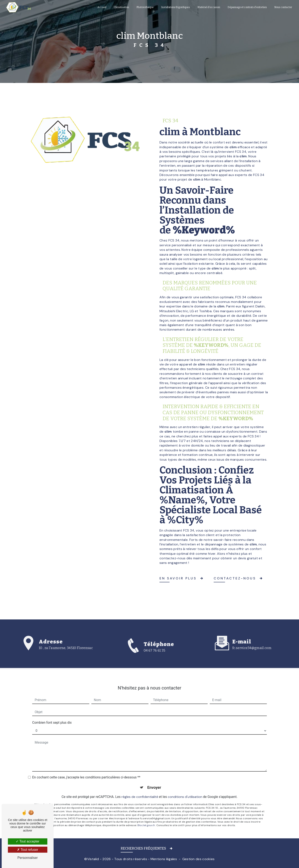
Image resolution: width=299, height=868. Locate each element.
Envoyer (154, 782)
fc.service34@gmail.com (252, 642)
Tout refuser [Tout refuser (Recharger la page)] (28, 850)
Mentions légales (164, 859)
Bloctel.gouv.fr (146, 819)
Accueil (102, 7)
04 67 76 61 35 (154, 656)
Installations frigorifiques (175, 7)
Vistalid (93, 859)
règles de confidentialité (140, 791)
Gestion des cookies (199, 859)
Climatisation (121, 7)
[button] (149, 849)
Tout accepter (28, 841)
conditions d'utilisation (185, 791)
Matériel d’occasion (209, 7)
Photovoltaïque (145, 7)
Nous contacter (283, 7)
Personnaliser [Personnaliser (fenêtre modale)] (28, 858)
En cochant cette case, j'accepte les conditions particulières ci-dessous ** (86, 771)
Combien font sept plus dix (52, 717)
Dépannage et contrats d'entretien (247, 7)
